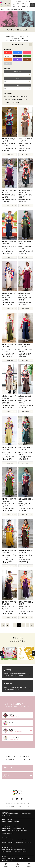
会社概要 (10, 821)
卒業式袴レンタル (6, 831)
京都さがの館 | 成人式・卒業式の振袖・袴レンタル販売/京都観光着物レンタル (17, 859)
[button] (2, 653)
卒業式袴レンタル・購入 (7, 849)
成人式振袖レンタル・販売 (19, 828)
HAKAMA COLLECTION (23, 1)
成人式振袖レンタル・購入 (8, 840)
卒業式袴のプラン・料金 (20, 849)
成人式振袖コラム (28, 843)
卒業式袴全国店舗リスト (7, 852)
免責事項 (19, 807)
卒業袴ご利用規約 (24, 804)
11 (23, 625)
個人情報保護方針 (11, 807)
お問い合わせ (16, 821)
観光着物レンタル (15, 831)
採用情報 (17, 804)
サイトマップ (25, 807)
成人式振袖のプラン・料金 (21, 840)
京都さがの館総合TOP (7, 828)
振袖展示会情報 (20, 843)
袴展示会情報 (17, 852)
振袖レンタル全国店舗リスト (8, 843)
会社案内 (4, 821)
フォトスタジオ (24, 831)
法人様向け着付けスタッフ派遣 (9, 833)
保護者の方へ (10, 804)
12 (28, 625)
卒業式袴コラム (25, 852)
